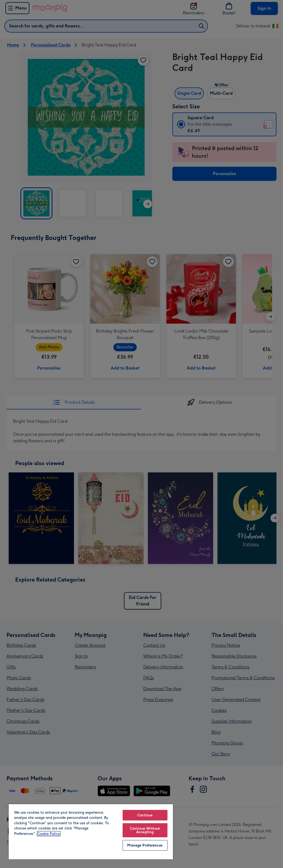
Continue (145, 815)
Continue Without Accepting (145, 830)
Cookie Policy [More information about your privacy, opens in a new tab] (49, 834)
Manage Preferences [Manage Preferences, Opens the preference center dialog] (145, 845)
